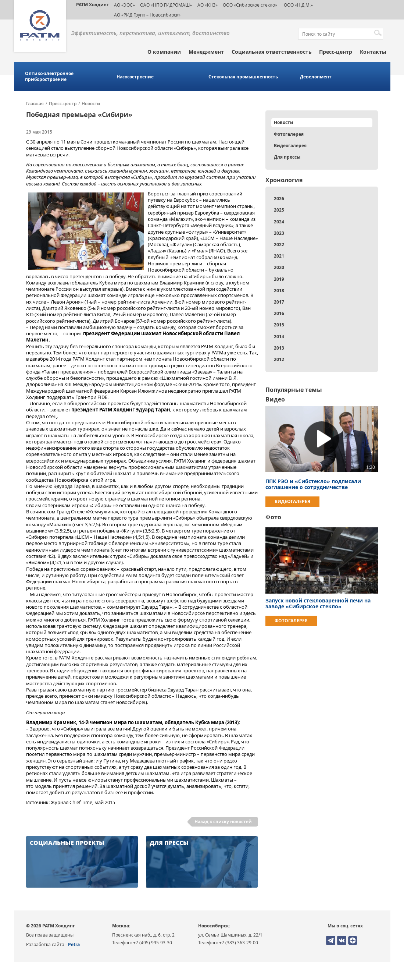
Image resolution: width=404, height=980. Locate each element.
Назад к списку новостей (223, 822)
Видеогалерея (290, 146)
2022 (279, 245)
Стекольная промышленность (243, 77)
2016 (279, 313)
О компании (164, 52)
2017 (279, 302)
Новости (91, 104)
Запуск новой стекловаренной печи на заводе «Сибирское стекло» (318, 603)
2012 (279, 359)
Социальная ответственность (272, 52)
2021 (279, 256)
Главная (35, 104)
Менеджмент (206, 52)
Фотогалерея (289, 134)
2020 (279, 267)
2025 (279, 210)
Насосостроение (135, 77)
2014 (279, 337)
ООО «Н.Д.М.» (298, 5)
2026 (279, 199)
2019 (279, 279)
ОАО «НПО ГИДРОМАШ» (166, 5)
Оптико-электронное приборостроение (49, 77)
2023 (279, 233)
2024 (279, 222)
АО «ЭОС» (124, 5)
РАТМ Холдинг (92, 5)
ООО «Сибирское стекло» (250, 5)
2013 (279, 348)
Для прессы (287, 157)
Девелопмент (316, 77)
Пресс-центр (336, 52)
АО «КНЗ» (208, 5)
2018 (279, 291)
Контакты (373, 52)
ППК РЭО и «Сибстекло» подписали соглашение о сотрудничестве (313, 484)
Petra (74, 944)
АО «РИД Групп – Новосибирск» (147, 15)
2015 (279, 325)
